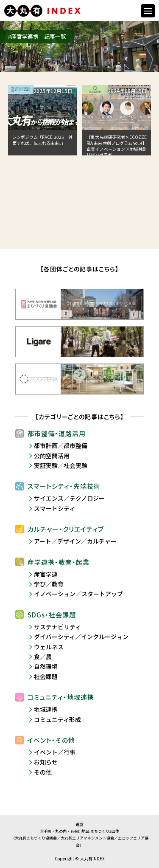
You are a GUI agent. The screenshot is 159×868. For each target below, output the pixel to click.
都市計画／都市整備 (61, 445)
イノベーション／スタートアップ (78, 594)
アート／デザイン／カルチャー (75, 541)
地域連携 (46, 709)
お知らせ (46, 762)
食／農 (43, 657)
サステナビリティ (57, 627)
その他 (43, 772)
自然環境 (46, 666)
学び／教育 (49, 584)
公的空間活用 (52, 456)
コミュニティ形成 (57, 719)
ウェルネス (49, 647)
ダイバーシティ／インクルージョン (81, 637)
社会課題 (46, 676)
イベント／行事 (55, 752)
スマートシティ (54, 508)
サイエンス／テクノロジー (69, 498)
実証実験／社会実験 (61, 465)
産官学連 (46, 574)
